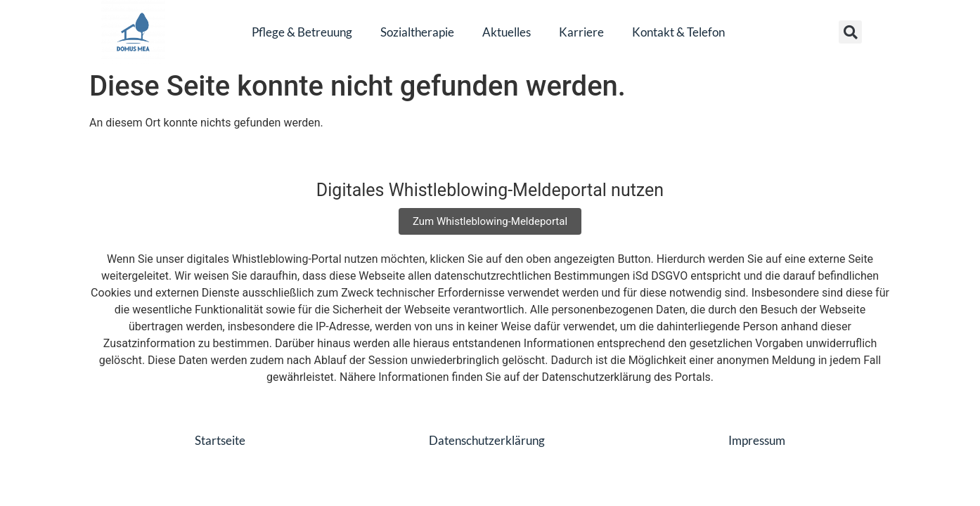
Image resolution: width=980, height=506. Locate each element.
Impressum (757, 440)
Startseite (220, 440)
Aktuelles (507, 32)
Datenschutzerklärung (487, 440)
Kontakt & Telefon (678, 32)
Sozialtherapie (417, 32)
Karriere (581, 32)
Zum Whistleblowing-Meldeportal (490, 221)
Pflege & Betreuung (302, 32)
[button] (850, 32)
